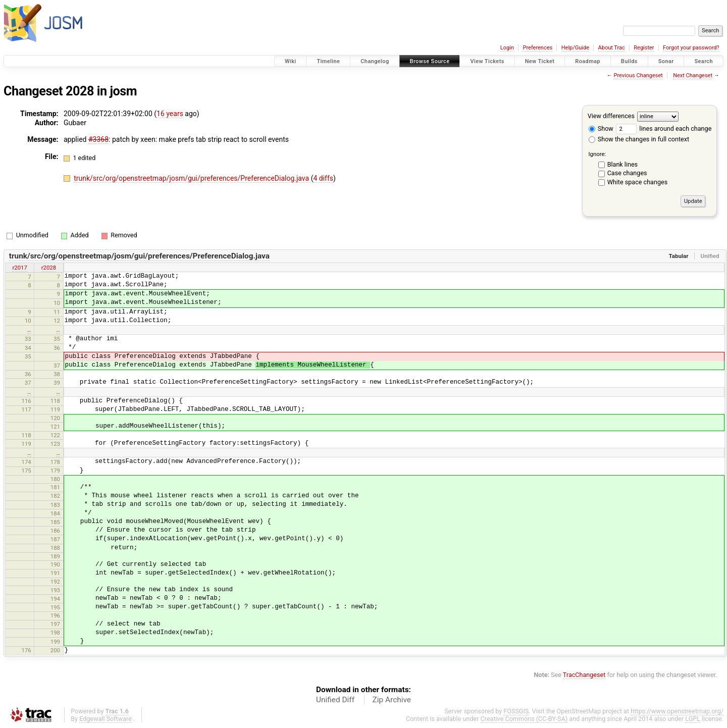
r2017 (19, 268)
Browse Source (430, 61)
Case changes (627, 173)
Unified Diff (335, 700)
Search (704, 61)
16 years (170, 114)
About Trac (612, 48)
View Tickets (487, 61)
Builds (629, 61)
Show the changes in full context (639, 139)
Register (644, 48)
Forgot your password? (691, 48)
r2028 (49, 268)
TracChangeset (584, 675)
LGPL (693, 719)
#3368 (98, 139)
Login (507, 48)
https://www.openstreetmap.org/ (677, 711)
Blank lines (622, 164)
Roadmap (588, 61)
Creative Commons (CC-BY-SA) (524, 719)
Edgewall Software (106, 719)
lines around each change (664, 128)
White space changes (638, 182)
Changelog (375, 61)
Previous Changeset (638, 75)
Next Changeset (693, 75)
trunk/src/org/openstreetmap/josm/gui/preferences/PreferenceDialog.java (192, 178)
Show (601, 128)
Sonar (666, 61)
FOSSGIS (516, 711)
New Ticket (540, 61)
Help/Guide (575, 48)
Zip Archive (392, 700)
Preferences (537, 48)
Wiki (291, 61)
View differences (611, 116)
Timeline (328, 61)
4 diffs (323, 178)
